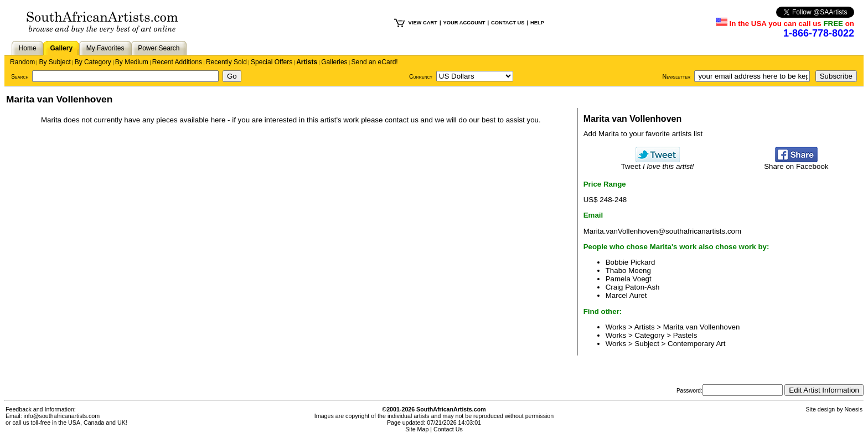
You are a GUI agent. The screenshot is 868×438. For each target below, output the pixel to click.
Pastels (685, 335)
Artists (307, 62)
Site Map (417, 429)
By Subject (55, 62)
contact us (402, 120)
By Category (93, 62)
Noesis (853, 409)
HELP (537, 23)
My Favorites (105, 48)
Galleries (334, 62)
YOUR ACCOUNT (464, 23)
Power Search (159, 48)
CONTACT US (508, 23)
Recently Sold (226, 62)
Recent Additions (177, 62)
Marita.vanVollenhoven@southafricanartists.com (662, 231)
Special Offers (272, 62)
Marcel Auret (626, 295)
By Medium (132, 62)
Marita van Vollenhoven (702, 327)
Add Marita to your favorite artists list (643, 134)
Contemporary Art (696, 344)
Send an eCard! (375, 62)
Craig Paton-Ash (633, 287)
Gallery (61, 48)
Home (28, 48)
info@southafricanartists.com (62, 416)
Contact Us (448, 429)
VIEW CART (423, 23)
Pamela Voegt (629, 279)
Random (22, 62)
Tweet (658, 163)
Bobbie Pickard (631, 262)
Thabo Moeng (628, 270)
